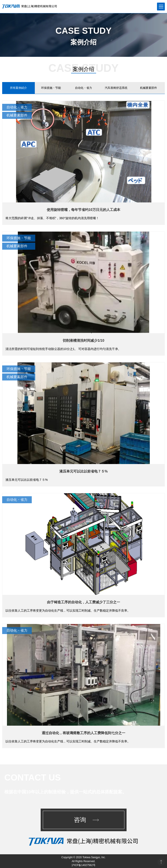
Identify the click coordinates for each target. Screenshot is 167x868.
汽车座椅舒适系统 (116, 88)
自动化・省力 (83, 88)
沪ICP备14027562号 (83, 865)
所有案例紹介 (18, 88)
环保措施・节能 (51, 88)
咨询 (80, 820)
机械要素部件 (149, 88)
